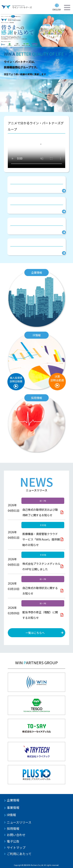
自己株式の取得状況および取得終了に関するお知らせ (40, 512)
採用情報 (13, 828)
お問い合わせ (16, 835)
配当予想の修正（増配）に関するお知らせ (40, 615)
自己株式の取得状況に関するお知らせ (40, 591)
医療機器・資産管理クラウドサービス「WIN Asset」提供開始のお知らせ (41, 539)
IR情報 (11, 815)
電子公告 (13, 841)
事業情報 (13, 808)
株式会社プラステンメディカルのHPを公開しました (41, 566)
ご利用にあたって (19, 854)
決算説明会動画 (57, 378)
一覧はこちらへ (35, 633)
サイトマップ (16, 847)
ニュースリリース (19, 822)
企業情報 (13, 800)
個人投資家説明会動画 (16, 379)
